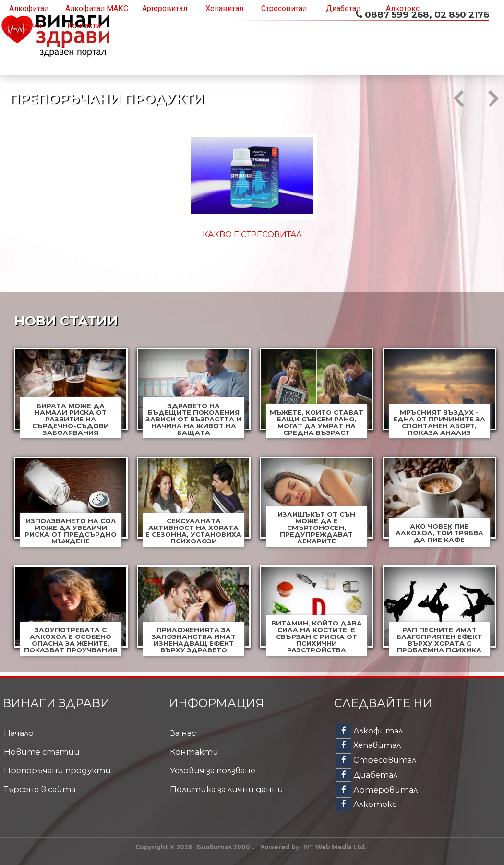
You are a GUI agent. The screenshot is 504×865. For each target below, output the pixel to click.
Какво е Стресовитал (112, 234)
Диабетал (343, 8)
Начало (19, 733)
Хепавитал (224, 8)
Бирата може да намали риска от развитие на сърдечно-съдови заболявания (71, 419)
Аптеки (29, 26)
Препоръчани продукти (57, 770)
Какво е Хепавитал (392, 234)
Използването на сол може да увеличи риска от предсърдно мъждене (71, 531)
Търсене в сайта (40, 789)
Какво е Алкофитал (252, 234)
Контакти (84, 26)
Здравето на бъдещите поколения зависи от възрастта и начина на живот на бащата (194, 419)
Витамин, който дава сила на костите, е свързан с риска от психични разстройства (317, 637)
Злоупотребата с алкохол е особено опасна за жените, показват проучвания (71, 640)
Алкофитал (29, 8)
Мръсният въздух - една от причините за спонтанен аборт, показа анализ (439, 422)
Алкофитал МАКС (97, 8)
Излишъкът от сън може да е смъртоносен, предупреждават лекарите (316, 528)
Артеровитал (165, 8)
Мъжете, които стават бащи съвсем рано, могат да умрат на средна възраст (317, 422)
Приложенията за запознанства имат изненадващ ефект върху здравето (194, 640)
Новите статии (42, 752)
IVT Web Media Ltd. (335, 847)
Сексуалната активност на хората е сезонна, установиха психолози (193, 531)
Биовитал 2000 (223, 847)
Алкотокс (403, 8)
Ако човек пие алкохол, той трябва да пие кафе (439, 533)
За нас (183, 733)
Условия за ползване (213, 770)
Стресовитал (284, 8)
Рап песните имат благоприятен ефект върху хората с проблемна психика (439, 640)
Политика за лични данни (227, 789)
